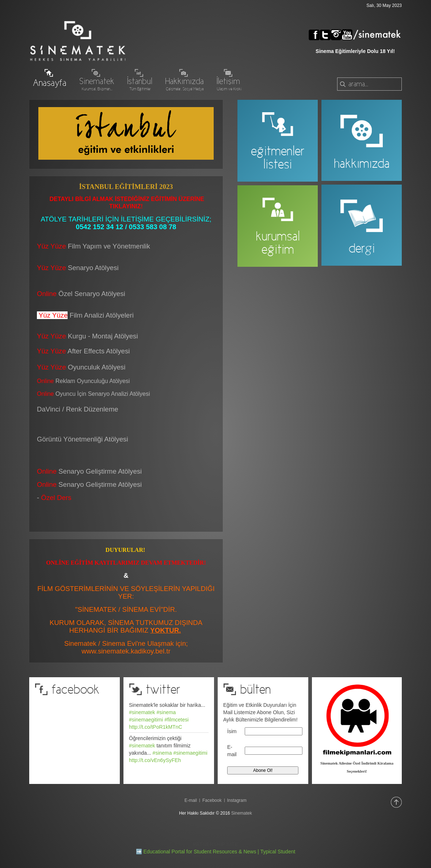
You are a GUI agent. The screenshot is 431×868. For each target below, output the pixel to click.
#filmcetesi (176, 720)
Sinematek (242, 813)
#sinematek (142, 712)
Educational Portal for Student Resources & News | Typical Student (220, 852)
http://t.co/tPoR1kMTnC (156, 727)
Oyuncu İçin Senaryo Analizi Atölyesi (94, 394)
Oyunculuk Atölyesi (98, 367)
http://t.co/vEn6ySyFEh (155, 760)
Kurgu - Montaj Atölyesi (103, 336)
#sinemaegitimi (146, 720)
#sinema (166, 712)
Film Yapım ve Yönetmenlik (109, 246)
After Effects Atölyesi (99, 351)
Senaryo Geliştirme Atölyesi (89, 484)
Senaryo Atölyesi (78, 268)
